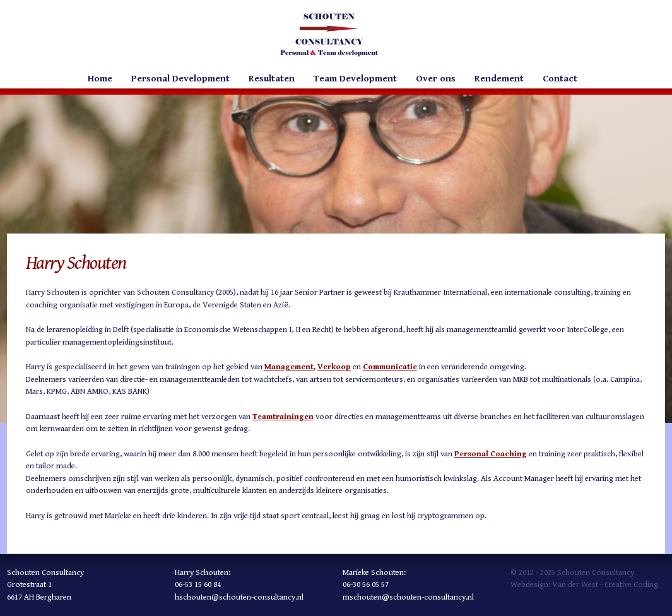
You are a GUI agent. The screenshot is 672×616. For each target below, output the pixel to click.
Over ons (436, 79)
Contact (560, 79)
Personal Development (180, 79)
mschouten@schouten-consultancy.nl (408, 597)
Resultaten (272, 79)
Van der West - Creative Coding (605, 585)
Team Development (355, 79)
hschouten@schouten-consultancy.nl (239, 597)
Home (100, 79)
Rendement (499, 79)
